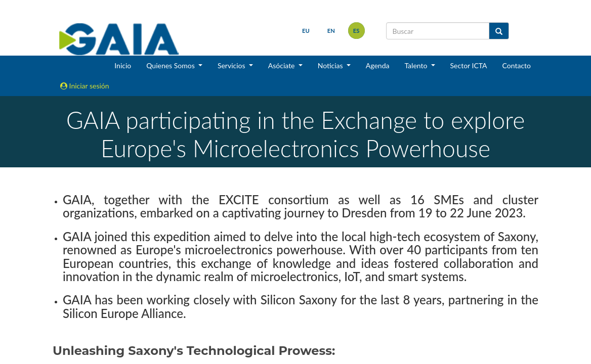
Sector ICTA (469, 65)
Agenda (378, 65)
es (356, 31)
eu (306, 31)
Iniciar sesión (85, 86)
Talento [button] (417, 65)
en (331, 31)
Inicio (123, 65)
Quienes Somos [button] (171, 65)
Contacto (517, 65)
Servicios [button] (232, 65)
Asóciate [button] (282, 65)
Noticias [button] (331, 65)
